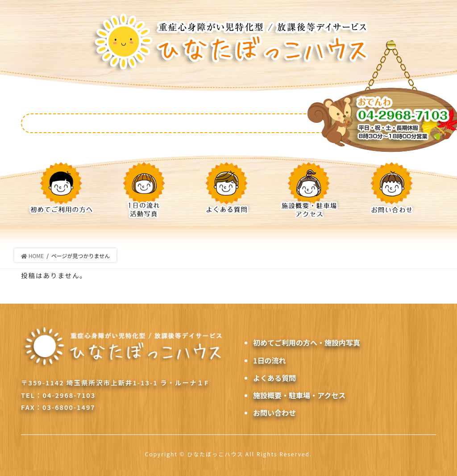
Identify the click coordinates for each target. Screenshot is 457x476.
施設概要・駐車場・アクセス (299, 395)
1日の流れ (269, 360)
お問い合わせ (274, 413)
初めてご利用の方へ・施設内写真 (307, 342)
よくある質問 (274, 378)
